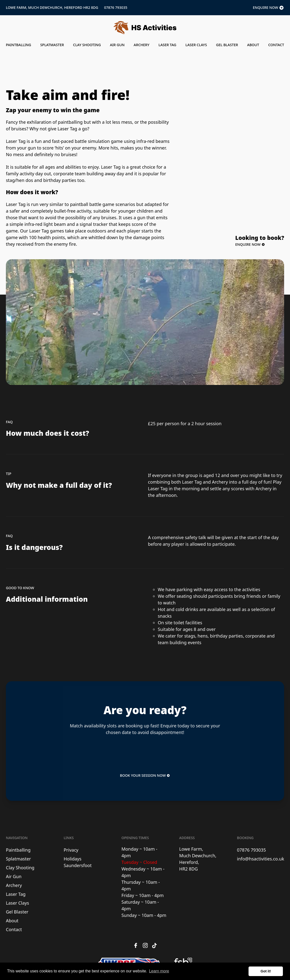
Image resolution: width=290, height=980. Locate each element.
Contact (276, 45)
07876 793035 (116, 7)
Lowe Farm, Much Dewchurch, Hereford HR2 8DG (52, 7)
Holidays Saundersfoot (78, 862)
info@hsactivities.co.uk (261, 859)
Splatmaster (52, 45)
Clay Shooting (87, 45)
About (253, 45)
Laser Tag (167, 45)
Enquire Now (269, 8)
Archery (142, 45)
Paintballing (19, 45)
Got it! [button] (266, 971)
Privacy (71, 850)
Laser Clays (196, 45)
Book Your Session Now (145, 776)
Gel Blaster (227, 45)
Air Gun (117, 45)
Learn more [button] (159, 971)
